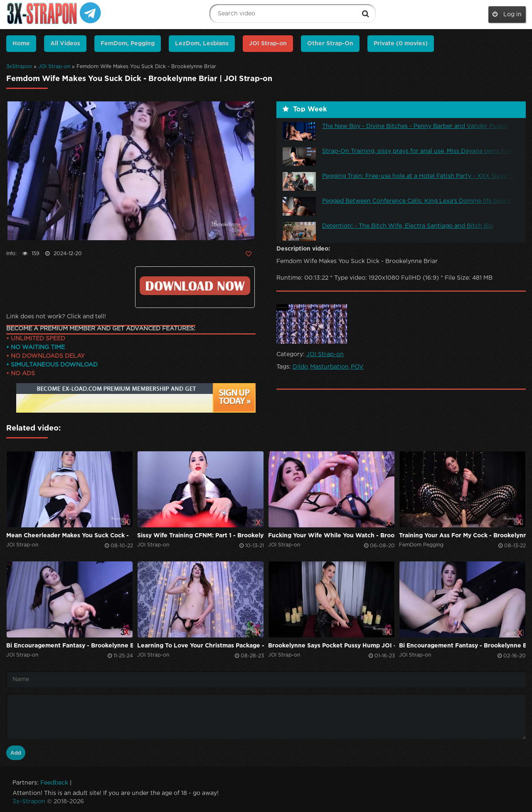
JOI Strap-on (54, 67)
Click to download (195, 286)
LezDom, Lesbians (202, 44)
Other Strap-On (330, 44)
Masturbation (329, 367)
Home (21, 44)
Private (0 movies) (401, 44)
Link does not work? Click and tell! (56, 317)
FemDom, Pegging (128, 44)
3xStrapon (19, 67)
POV (357, 367)
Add (16, 753)
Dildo (300, 367)
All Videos (65, 44)
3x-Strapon (29, 802)
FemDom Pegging (421, 545)
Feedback (54, 783)
